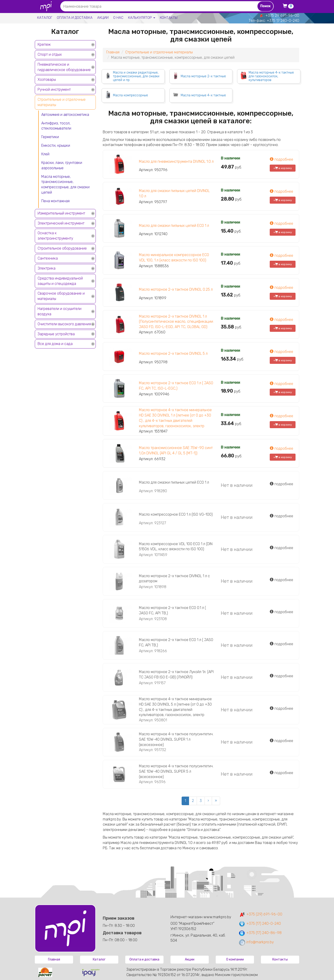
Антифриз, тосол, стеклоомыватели (56, 126)
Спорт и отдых (50, 54)
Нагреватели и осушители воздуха (59, 311)
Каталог (45, 18)
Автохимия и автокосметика (65, 115)
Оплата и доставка (75, 18)
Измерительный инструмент (61, 213)
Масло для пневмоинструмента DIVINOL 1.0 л (176, 161)
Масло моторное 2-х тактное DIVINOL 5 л (173, 353)
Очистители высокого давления (64, 324)
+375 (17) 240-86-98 (260, 933)
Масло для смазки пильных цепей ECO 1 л (174, 226)
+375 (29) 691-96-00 (260, 914)
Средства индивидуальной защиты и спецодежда (60, 281)
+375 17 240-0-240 (283, 21)
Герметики (50, 137)
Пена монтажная (55, 201)
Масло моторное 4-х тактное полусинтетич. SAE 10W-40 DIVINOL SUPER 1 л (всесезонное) (176, 739)
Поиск (265, 6)
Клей (45, 154)
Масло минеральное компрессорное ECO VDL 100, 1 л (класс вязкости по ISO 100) (174, 257)
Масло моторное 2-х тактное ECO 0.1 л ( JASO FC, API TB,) (172, 610)
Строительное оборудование (62, 248)
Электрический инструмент (61, 223)
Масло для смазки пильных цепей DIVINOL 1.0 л (174, 193)
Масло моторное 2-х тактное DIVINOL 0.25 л (176, 289)
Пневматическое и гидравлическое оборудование (64, 67)
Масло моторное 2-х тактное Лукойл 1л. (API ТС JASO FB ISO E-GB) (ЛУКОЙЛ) (176, 674)
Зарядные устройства (56, 334)
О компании (235, 959)
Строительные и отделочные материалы (62, 102)
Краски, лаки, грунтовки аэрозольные (62, 165)
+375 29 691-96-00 (282, 15)
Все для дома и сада (55, 344)
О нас (118, 18)
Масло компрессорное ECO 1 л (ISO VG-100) (176, 514)
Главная (113, 52)
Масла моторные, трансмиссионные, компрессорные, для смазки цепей (65, 185)
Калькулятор (142, 18)
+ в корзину (283, 168)
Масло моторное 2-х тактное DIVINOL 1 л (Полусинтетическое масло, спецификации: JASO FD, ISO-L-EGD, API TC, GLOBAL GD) (176, 322)
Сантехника (48, 258)
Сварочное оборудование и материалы (61, 296)
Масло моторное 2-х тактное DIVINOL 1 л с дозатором (174, 579)
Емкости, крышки (56, 145)
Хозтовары (47, 80)
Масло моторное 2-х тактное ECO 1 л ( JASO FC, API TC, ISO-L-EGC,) (176, 386)
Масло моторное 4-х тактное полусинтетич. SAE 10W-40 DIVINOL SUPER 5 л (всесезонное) (176, 771)
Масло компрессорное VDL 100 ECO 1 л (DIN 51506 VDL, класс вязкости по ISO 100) (176, 547)
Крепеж (44, 44)
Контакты (169, 18)
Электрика (47, 268)
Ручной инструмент (54, 90)
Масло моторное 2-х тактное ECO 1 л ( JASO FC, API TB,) (176, 642)
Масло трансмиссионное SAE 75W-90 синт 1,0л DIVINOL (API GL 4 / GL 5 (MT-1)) (176, 450)
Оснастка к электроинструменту (55, 236)
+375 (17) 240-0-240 (260, 923)
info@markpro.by (256, 942)
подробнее (281, 159)
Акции (103, 18)
